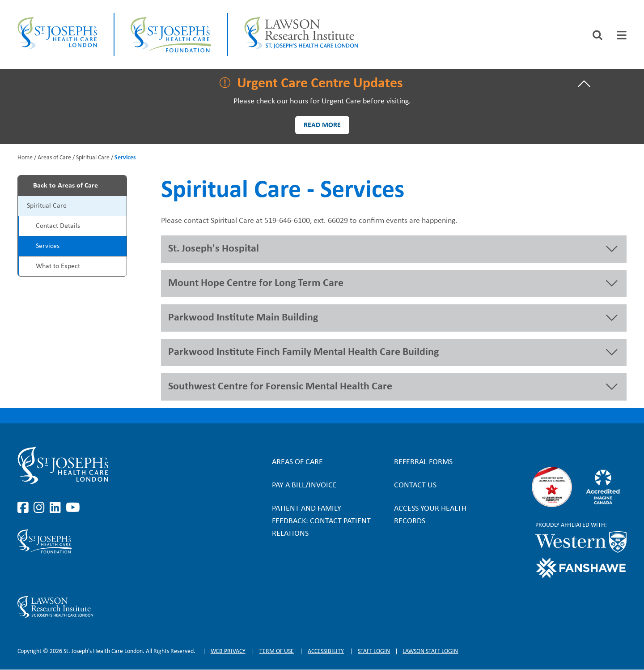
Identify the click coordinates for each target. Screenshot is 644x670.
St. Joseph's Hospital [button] (214, 249)
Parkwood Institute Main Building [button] (243, 318)
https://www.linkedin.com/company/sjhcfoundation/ (57, 575)
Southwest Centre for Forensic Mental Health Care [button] (280, 387)
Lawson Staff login (430, 651)
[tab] (622, 35)
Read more (322, 125)
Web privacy (228, 651)
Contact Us (415, 485)
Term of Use (277, 651)
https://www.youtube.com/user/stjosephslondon (73, 508)
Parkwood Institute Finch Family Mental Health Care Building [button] (303, 352)
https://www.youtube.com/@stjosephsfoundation (73, 575)
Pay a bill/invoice (304, 485)
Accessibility (326, 651)
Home (25, 158)
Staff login (374, 651)
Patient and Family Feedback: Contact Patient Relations (321, 521)
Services (48, 246)
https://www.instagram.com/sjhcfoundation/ (41, 575)
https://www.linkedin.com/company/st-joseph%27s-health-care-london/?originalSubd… (57, 508)
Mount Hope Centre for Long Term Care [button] (256, 283)
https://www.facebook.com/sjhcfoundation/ (25, 575)
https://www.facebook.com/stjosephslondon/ (25, 508)
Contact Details (58, 226)
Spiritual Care (93, 158)
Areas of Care (54, 158)
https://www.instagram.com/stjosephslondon (41, 508)
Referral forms (423, 462)
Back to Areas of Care (66, 186)
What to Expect (58, 266)
